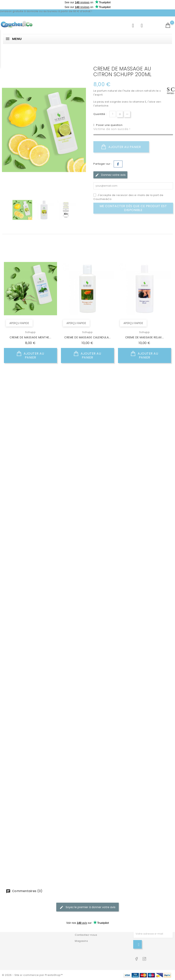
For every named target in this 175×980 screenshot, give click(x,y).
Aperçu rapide (19, 323)
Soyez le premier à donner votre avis (87, 907)
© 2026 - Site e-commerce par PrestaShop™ (32, 975)
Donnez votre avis (110, 175)
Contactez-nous (86, 935)
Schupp (30, 332)
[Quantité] (113, 114)
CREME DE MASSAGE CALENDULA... (87, 337)
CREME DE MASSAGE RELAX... (145, 337)
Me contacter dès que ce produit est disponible (133, 208)
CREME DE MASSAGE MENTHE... (30, 337)
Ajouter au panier (121, 147)
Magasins (81, 941)
